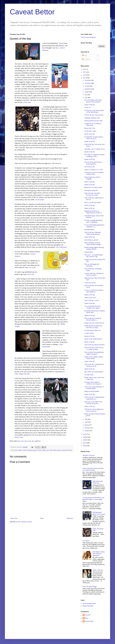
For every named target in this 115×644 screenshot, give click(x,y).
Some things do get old (91, 240)
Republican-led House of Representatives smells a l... (93, 212)
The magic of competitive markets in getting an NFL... (95, 155)
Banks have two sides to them (93, 187)
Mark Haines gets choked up (98, 482)
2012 (85, 75)
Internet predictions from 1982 (93, 121)
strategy (64, 450)
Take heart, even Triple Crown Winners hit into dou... (93, 403)
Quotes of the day (90, 105)
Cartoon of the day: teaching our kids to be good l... (94, 274)
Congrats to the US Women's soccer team (93, 124)
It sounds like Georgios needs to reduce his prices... (94, 138)
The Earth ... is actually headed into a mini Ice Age (94, 256)
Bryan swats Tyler (90, 128)
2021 (85, 69)
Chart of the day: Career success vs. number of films (94, 348)
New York (50, 450)
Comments (86, 59)
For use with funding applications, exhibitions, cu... (94, 226)
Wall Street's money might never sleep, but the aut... (94, 410)
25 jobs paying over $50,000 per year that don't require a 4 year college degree (94, 499)
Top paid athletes (89, 230)
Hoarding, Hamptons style (92, 118)
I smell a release (89, 333)
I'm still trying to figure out (92, 330)
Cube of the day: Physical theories (94, 345)
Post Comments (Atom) (25, 522)
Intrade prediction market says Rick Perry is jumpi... (93, 327)
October (87, 86)
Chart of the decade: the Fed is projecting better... (93, 163)
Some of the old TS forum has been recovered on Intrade (93, 469)
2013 (85, 72)
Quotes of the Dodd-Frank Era (93, 339)
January (87, 431)
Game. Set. (88, 107)
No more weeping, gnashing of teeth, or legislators (93, 221)
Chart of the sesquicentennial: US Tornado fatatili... (94, 388)
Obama (55, 450)
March (87, 425)
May (86, 419)
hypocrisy (35, 450)
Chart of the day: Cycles (92, 300)
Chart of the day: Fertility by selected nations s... (93, 319)
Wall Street (69, 450)
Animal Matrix (89, 252)
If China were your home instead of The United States (94, 111)
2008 (85, 440)
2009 (85, 437)
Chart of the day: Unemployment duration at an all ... (94, 365)
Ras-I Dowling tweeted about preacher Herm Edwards (93, 101)
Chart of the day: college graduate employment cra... (94, 398)
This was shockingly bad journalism (92, 265)
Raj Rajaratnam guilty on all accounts (99, 513)
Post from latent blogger (90, 586)
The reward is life (90, 167)
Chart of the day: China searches (94, 115)
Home (42, 518)
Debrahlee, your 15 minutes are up (95, 149)
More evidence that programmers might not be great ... (94, 353)
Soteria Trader (89, 621)
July (86, 95)
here (19, 441)
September (88, 89)
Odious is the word (90, 298)
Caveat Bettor (32, 12)
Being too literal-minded (92, 391)
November (88, 83)
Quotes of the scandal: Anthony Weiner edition (94, 358)
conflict (20, 450)
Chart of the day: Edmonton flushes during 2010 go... (93, 233)
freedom (30, 450)
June (86, 98)
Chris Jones (27, 102)
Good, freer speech (90, 283)
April (86, 422)
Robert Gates (19, 437)
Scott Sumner (40, 200)
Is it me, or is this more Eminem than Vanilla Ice (94, 291)
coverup (25, 450)
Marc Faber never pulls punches (94, 372)
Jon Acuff (32, 267)
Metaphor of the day (89, 455)
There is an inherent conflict (93, 202)
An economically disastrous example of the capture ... (93, 307)
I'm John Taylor (89, 375)
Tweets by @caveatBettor (88, 37)
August (87, 92)
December (88, 80)
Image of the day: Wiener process (94, 323)
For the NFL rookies (90, 131)
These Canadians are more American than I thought (93, 244)
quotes (59, 450)
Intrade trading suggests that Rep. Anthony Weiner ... (94, 248)
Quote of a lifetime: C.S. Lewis (94, 170)
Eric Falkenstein (62, 247)
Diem (87, 618)
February (88, 428)
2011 (85, 78)
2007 (85, 443)
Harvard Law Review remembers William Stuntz (94, 173)
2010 (85, 434)
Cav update (86, 541)
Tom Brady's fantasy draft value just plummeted (99, 554)
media (40, 450)
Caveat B (88, 615)
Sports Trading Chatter (89, 603)
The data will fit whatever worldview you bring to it (93, 383)
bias (16, 450)
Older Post (70, 518)
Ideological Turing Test (91, 190)
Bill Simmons (57, 163)
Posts (85, 55)
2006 (85, 446)
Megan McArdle (24, 374)
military (44, 450)
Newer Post (14, 518)
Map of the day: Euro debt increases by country (92, 194)
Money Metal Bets (88, 606)
